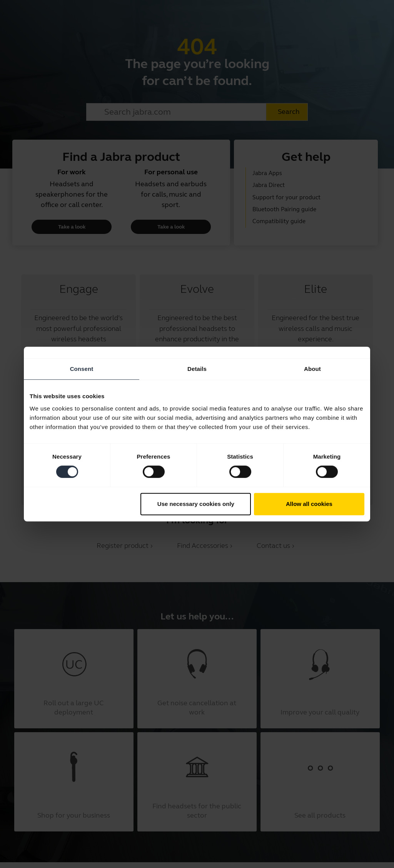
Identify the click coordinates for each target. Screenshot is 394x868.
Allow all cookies (309, 504)
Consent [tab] (82, 369)
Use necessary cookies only (196, 504)
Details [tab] (197, 369)
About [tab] (312, 369)
